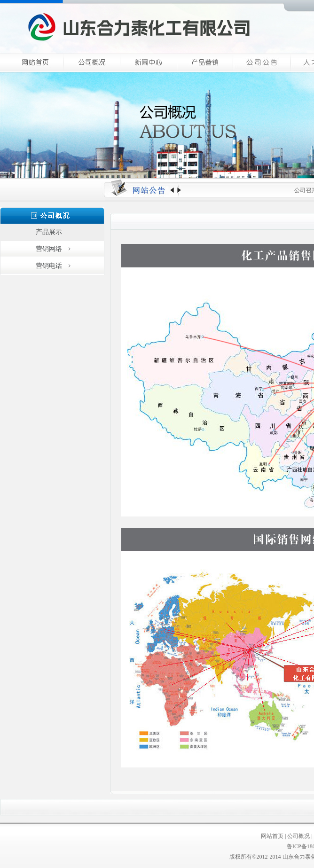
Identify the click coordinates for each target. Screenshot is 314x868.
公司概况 (298, 836)
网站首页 (272, 836)
